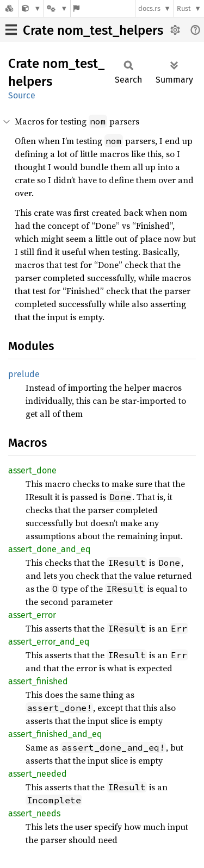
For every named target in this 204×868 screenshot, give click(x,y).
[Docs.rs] (9, 8)
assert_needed (38, 774)
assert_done (32, 470)
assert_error (32, 615)
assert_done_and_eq (49, 549)
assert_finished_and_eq (55, 734)
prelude (24, 374)
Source (22, 95)
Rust (184, 8)
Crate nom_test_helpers (93, 30)
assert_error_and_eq (49, 642)
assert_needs (34, 813)
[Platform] (57, 8)
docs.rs (149, 8)
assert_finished (38, 681)
